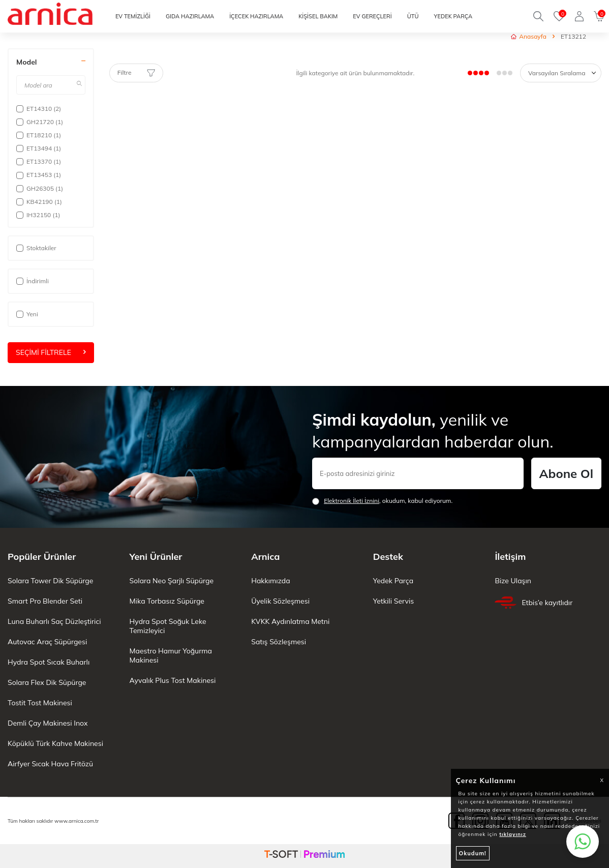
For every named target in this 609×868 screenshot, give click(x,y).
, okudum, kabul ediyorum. (382, 501)
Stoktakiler (36, 248)
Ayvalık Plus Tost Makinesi (173, 680)
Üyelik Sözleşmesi (280, 601)
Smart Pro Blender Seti (45, 601)
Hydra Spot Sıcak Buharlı (49, 662)
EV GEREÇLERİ (372, 16)
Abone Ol (566, 473)
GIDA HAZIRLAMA (190, 16)
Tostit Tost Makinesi (40, 703)
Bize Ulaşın (513, 581)
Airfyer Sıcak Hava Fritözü (50, 764)
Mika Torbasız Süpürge (167, 601)
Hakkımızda (270, 581)
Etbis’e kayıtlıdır (534, 603)
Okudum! (473, 853)
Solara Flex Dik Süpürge (47, 682)
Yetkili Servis (393, 601)
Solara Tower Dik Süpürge (50, 581)
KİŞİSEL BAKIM (318, 16)
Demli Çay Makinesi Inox (48, 723)
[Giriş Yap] (579, 16)
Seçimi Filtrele (51, 352)
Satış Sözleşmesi (279, 642)
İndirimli (33, 281)
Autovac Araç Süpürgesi (47, 642)
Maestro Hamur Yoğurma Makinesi (171, 655)
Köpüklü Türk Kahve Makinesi (55, 743)
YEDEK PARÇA (453, 16)
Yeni (27, 314)
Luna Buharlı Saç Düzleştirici (54, 621)
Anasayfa (529, 36)
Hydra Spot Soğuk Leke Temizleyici (168, 626)
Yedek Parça (393, 581)
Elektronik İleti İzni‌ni (352, 501)
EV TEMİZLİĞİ (133, 16)
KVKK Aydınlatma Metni (290, 621)
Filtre (136, 73)
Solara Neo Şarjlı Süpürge (172, 581)
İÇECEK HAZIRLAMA (256, 16)
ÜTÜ (413, 16)
